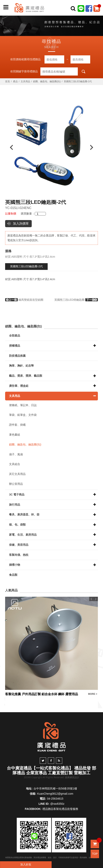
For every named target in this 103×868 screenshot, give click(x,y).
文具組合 (15, 464)
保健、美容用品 (19, 545)
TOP (95, 854)
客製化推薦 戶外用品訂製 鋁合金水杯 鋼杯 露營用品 (42, 694)
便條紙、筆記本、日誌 (23, 405)
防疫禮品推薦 (17, 356)
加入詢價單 (21, 224)
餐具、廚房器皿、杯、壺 (24, 514)
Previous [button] (10, 147)
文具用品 (25, 81)
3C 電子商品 (17, 495)
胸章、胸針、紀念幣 (21, 366)
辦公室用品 (16, 484)
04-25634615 (55, 799)
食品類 (13, 575)
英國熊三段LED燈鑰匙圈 (76, 300)
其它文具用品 (17, 474)
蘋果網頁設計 (72, 777)
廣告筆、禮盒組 (19, 386)
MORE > (93, 694)
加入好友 (26, 864)
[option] (51, 147)
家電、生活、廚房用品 (23, 535)
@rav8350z (57, 804)
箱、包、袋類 (17, 525)
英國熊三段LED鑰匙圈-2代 (26, 266)
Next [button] (93, 147)
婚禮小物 (15, 565)
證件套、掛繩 (17, 425)
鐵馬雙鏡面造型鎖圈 (24, 300)
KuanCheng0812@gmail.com (55, 794)
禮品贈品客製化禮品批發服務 (60, 809)
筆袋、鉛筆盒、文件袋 (23, 415)
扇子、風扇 (16, 454)
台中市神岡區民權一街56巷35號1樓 (55, 789)
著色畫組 (15, 435)
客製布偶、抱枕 (19, 555)
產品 (15, 81)
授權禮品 (15, 346)
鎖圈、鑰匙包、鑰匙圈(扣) (47, 81)
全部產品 (15, 336)
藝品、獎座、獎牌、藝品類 (26, 376)
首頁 (7, 81)
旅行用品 (15, 505)
